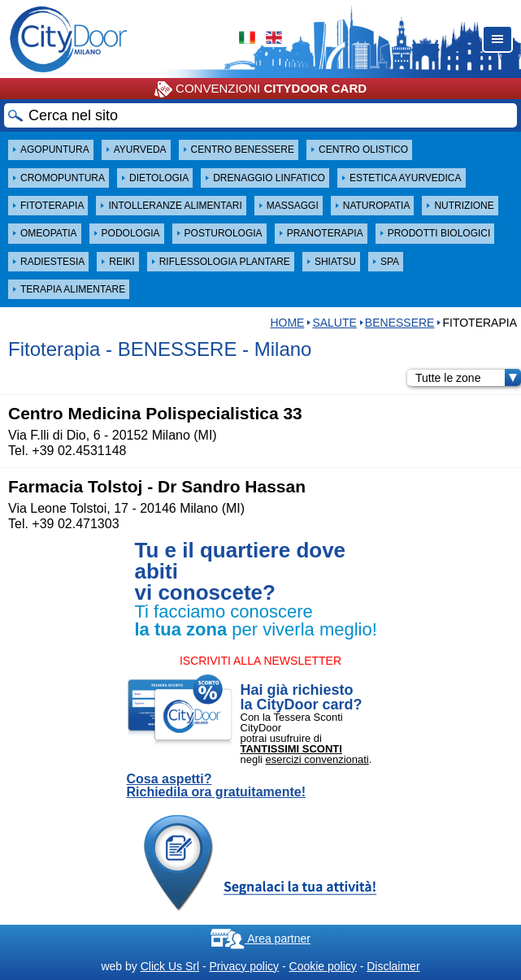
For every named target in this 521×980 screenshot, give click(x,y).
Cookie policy (323, 966)
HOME (287, 323)
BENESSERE (400, 323)
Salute (334, 323)
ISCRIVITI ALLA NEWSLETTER (260, 661)
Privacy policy (244, 966)
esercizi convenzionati (317, 759)
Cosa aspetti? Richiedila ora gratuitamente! (217, 786)
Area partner (260, 939)
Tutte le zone (468, 378)
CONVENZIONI (260, 89)
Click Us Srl (170, 966)
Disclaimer (393, 966)
